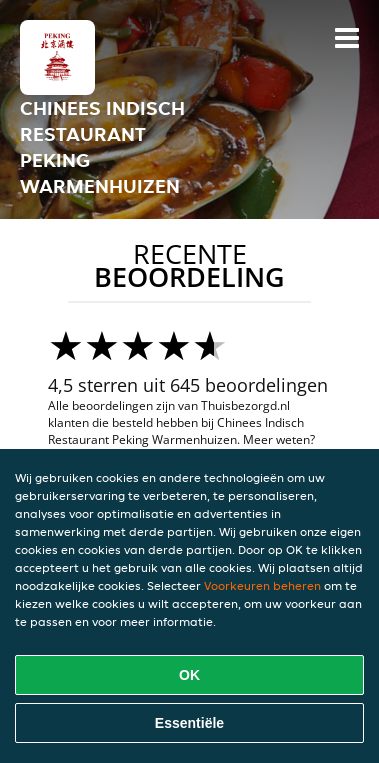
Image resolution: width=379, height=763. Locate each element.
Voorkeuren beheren (262, 585)
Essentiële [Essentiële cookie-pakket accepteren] (189, 723)
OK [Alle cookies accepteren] (189, 675)
